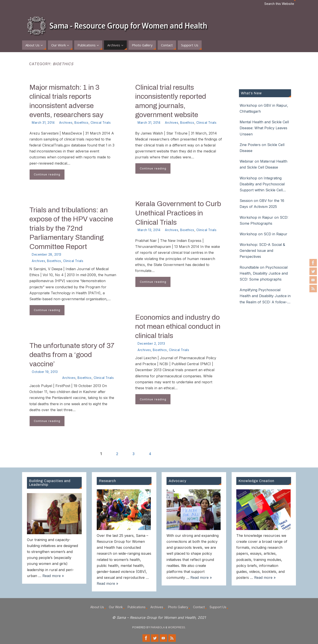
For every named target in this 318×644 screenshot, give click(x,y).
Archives (66, 123)
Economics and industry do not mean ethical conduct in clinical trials (178, 327)
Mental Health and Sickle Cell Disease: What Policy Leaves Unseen (264, 128)
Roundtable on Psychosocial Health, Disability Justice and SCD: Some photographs (264, 273)
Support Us (218, 607)
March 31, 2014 (43, 123)
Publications (137, 607)
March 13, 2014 (149, 230)
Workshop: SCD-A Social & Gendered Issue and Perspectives (262, 251)
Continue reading (47, 174)
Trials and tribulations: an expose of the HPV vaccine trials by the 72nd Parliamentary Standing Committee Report (71, 228)
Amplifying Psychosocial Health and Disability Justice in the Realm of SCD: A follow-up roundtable (265, 296)
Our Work (116, 607)
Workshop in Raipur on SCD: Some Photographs (264, 220)
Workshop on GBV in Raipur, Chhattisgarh (264, 108)
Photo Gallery (178, 607)
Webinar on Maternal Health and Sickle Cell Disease (263, 164)
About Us (97, 607)
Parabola (158, 627)
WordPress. (177, 627)
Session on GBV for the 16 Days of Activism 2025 (262, 204)
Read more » (53, 576)
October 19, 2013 (45, 372)
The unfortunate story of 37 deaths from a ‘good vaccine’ (72, 355)
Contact (199, 607)
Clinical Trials (101, 123)
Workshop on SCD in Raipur (263, 234)
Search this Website (279, 4)
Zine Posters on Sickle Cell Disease (262, 148)
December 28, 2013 (47, 255)
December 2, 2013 (151, 344)
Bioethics (81, 123)
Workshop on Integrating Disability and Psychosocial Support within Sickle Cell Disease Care (262, 185)
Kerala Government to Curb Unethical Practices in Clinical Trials (178, 213)
